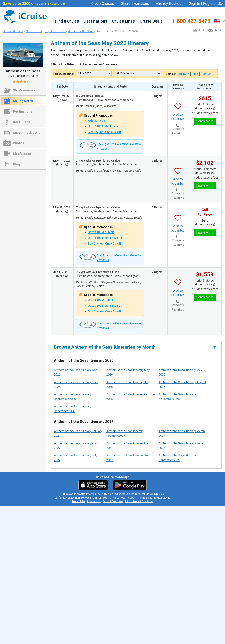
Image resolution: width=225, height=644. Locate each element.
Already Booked (169, 4)
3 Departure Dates (63, 64)
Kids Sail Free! (97, 121)
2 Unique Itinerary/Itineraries (98, 64)
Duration (206, 74)
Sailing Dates (23, 101)
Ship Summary (24, 90)
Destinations (96, 21)
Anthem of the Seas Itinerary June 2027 (181, 446)
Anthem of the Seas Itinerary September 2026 (73, 397)
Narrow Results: (63, 74)
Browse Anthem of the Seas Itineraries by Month (135, 347)
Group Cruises (103, 4)
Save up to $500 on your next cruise (34, 4)
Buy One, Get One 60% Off (104, 132)
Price (195, 74)
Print (201, 31)
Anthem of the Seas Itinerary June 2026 (76, 384)
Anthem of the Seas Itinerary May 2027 (128, 446)
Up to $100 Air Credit (101, 232)
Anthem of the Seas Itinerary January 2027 (78, 433)
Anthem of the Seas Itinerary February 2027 (125, 433)
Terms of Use (79, 501)
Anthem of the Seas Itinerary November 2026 (177, 397)
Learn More (205, 121)
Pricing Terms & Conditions (139, 501)
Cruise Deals (151, 21)
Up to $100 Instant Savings (105, 126)
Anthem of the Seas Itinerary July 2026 (128, 384)
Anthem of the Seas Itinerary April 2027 (76, 446)
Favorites (172, 9)
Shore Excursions (135, 4)
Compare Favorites (178, 131)
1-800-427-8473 (191, 21)
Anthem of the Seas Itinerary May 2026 (128, 372)
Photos (18, 143)
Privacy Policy (94, 501)
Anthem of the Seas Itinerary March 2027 (182, 433)
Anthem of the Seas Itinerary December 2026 (73, 409)
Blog (16, 164)
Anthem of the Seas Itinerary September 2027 (177, 458)
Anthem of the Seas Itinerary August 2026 (182, 384)
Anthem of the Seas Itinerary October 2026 (131, 397)
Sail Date (184, 74)
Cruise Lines (123, 21)
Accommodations (27, 133)
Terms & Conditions (113, 501)
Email (218, 31)
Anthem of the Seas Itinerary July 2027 (76, 458)
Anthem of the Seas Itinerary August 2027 (130, 458)
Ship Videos (22, 154)
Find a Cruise (67, 21)
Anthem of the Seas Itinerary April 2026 (76, 372)
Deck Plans (21, 122)
